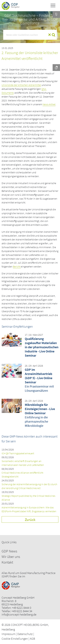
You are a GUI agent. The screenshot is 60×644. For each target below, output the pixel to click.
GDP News (9, 551)
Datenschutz (25, 634)
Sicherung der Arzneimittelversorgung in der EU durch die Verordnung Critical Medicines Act (29, 486)
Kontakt (7, 562)
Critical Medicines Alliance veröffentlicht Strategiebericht (22, 475)
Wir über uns (11, 557)
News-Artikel (49, 104)
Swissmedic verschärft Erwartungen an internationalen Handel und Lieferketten (23, 463)
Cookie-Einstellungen (15, 639)
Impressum (8, 634)
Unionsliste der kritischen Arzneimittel (21, 85)
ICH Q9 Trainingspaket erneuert (18, 453)
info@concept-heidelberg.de (19, 614)
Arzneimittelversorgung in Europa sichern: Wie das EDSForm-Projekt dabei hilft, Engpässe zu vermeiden (29, 509)
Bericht (17, 266)
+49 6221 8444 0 (22, 608)
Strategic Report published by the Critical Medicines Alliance (28, 498)
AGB (32, 639)
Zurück (30, 520)
